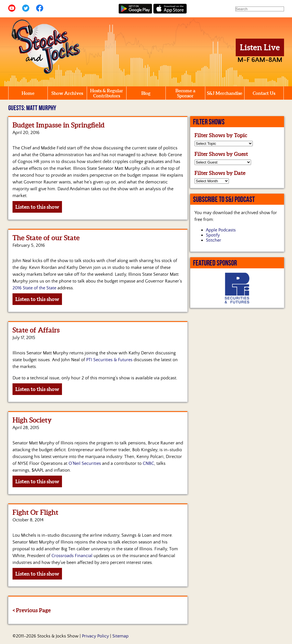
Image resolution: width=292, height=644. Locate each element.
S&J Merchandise (225, 93)
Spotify (213, 235)
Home (28, 93)
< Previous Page (32, 610)
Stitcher (214, 240)
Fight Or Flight (35, 512)
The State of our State (46, 238)
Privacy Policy (95, 636)
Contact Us (264, 93)
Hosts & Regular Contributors (107, 93)
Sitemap (120, 636)
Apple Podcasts (221, 230)
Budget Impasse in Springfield (59, 125)
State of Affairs (36, 330)
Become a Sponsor (185, 93)
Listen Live (260, 47)
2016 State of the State (34, 288)
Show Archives (67, 93)
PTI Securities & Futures (109, 360)
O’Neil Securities (85, 463)
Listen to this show (37, 207)
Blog (146, 93)
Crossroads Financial (72, 556)
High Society (32, 420)
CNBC (148, 463)
